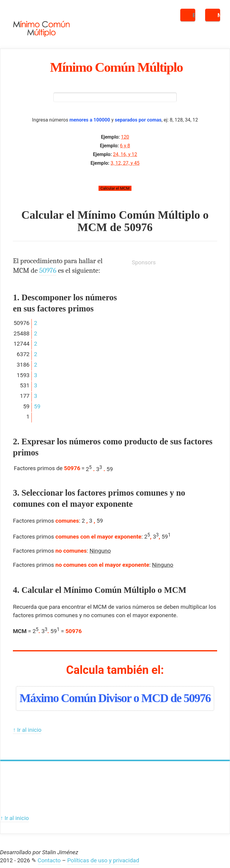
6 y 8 (125, 146)
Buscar (194, 15)
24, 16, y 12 (125, 155)
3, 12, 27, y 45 (125, 163)
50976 (139, 228)
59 (37, 407)
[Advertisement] (177, 310)
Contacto (49, 861)
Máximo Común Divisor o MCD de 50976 (115, 698)
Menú (219, 15)
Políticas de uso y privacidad (103, 861)
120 (125, 138)
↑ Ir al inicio (27, 730)
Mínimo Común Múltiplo (116, 67)
